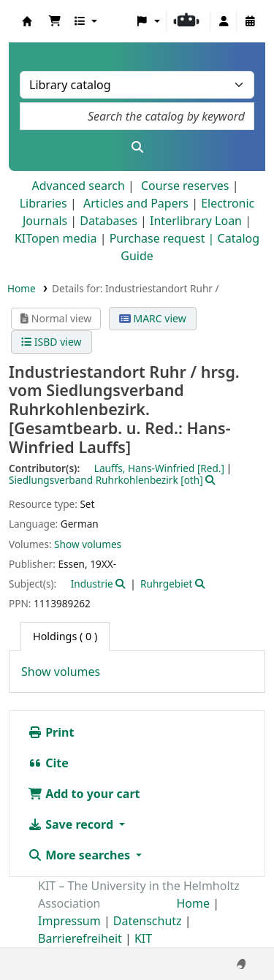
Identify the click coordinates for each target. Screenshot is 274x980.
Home (22, 288)
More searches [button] (80, 855)
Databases (109, 221)
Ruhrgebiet (166, 584)
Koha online (27, 21)
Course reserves (185, 186)
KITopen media (56, 238)
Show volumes (88, 544)
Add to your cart (84, 794)
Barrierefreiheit (80, 938)
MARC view (153, 318)
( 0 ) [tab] (65, 636)
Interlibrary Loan (196, 221)
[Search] (137, 147)
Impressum (69, 921)
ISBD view (51, 342)
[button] (55, 21)
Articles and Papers (136, 203)
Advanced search (78, 186)
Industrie (92, 584)
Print (51, 732)
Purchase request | (164, 238)
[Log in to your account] (224, 21)
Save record (72, 824)
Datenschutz (148, 921)
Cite (48, 763)
